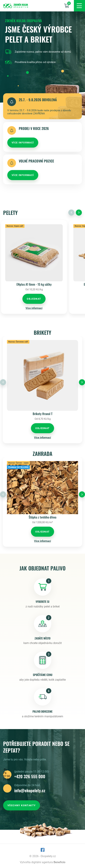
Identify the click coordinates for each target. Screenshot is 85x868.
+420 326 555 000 (30, 776)
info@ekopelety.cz (30, 790)
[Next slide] (79, 213)
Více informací (34, 308)
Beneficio (59, 862)
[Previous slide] (71, 213)
